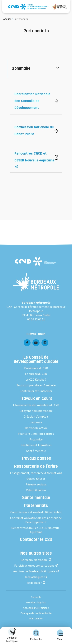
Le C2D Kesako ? (36, 379)
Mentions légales (36, 602)
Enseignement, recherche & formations (36, 473)
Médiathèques (34, 577)
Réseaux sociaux (36, 484)
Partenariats (36, 506)
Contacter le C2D (36, 540)
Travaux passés (36, 459)
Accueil (7, 19)
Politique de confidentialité (36, 613)
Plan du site (36, 618)
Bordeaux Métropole (12, 635)
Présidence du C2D (36, 368)
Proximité (36, 439)
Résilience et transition (36, 445)
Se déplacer (34, 583)
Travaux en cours (36, 399)
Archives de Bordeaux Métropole (34, 571)
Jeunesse (36, 422)
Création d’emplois (36, 416)
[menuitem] (60, 635)
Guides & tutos (36, 479)
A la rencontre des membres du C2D (36, 405)
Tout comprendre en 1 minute (36, 385)
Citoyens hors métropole (36, 411)
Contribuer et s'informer (36, 391)
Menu (60, 635)
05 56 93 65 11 (36, 319)
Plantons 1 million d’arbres (36, 434)
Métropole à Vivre (36, 428)
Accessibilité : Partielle (36, 608)
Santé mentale (36, 451)
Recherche (36, 635)
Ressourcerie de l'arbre (36, 467)
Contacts (36, 597)
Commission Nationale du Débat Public (36, 512)
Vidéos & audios (36, 490)
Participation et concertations (34, 565)
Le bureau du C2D (36, 374)
